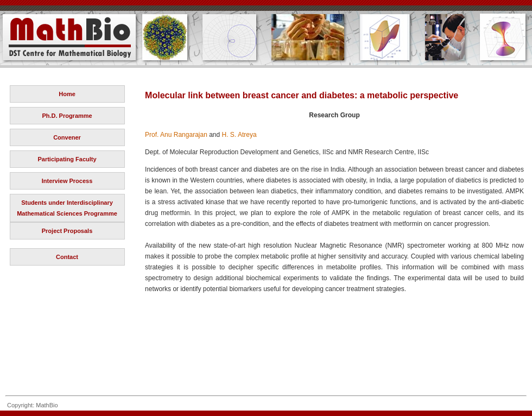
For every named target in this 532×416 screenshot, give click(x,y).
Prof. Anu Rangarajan (176, 135)
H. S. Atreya (239, 135)
